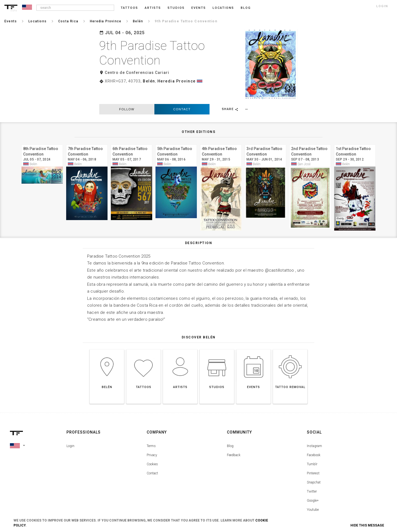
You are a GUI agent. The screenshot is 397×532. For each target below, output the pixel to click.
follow (127, 92)
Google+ (313, 483)
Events (199, 8)
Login (70, 429)
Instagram (314, 429)
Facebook (314, 438)
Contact (182, 92)
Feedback (234, 438)
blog (246, 8)
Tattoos (129, 8)
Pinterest (313, 456)
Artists (153, 8)
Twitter (312, 474)
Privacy (152, 438)
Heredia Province (177, 81)
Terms (151, 429)
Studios (176, 8)
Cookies (152, 447)
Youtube (313, 492)
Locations (223, 8)
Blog (230, 429)
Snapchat (314, 465)
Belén (149, 81)
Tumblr (312, 447)
